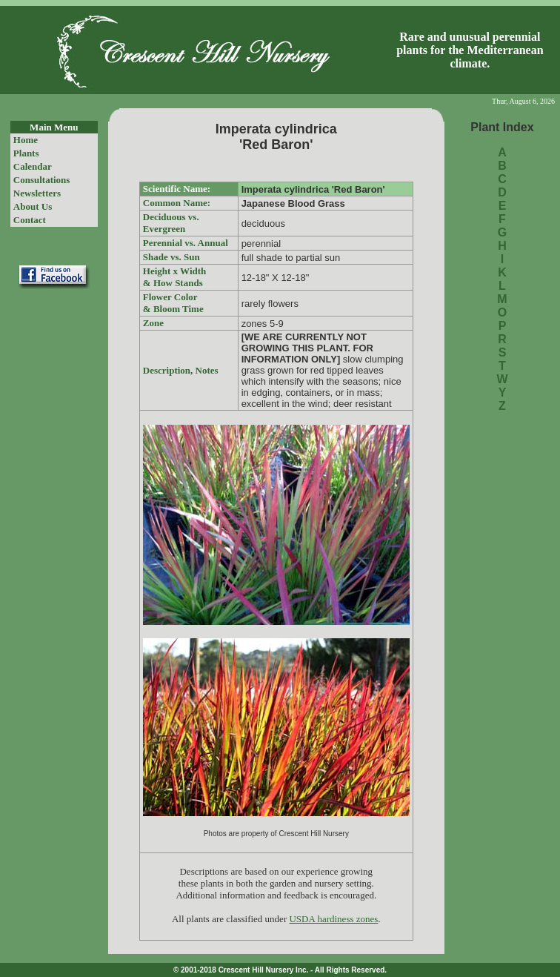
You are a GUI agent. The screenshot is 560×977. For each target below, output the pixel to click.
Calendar (33, 166)
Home (26, 140)
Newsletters (37, 193)
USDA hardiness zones (333, 919)
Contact (30, 220)
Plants (26, 153)
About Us (33, 206)
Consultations (42, 180)
